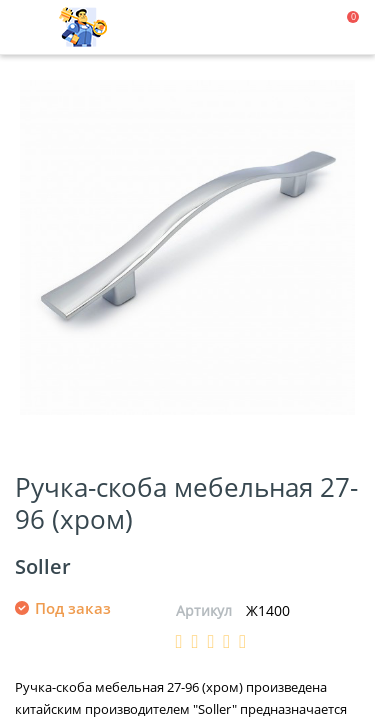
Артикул (204, 610)
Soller (43, 566)
